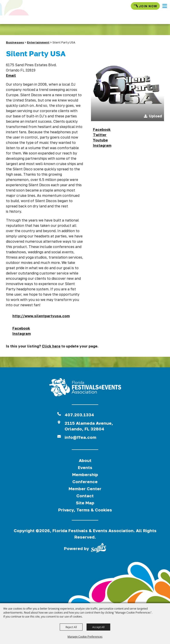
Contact (85, 496)
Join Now (145, 6)
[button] (165, 6)
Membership (85, 474)
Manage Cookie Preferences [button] (85, 636)
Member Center (85, 489)
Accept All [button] (98, 627)
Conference (85, 482)
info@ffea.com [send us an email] (80, 437)
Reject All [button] (71, 627)
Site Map (85, 503)
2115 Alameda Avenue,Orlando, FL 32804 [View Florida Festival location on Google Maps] (89, 426)
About (85, 460)
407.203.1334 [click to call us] (79, 415)
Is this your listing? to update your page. (52, 346)
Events (85, 467)
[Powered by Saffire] (99, 548)
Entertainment (38, 42)
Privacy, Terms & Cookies (85, 510)
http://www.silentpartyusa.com (41, 316)
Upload (155, 116)
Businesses (15, 42)
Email (11, 75)
